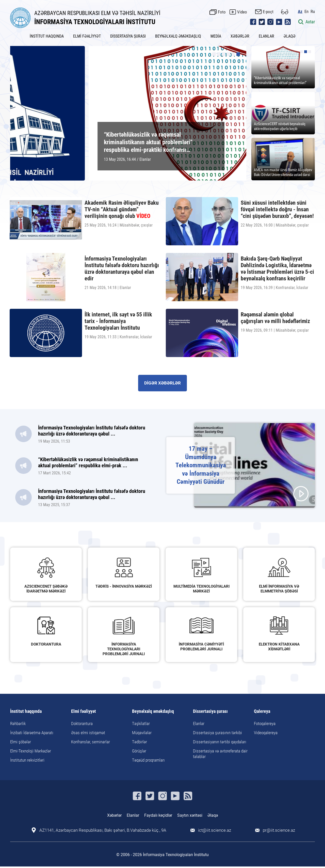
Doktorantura (82, 724)
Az (300, 12)
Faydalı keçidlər (158, 815)
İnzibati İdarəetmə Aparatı (32, 733)
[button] (214, 54)
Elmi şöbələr (21, 742)
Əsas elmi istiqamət (88, 733)
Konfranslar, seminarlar (91, 742)
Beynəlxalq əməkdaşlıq (153, 711)
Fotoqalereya (265, 724)
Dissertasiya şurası (210, 711)
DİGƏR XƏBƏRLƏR (162, 383)
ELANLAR (266, 36)
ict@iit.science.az (215, 830)
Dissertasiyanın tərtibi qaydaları (220, 742)
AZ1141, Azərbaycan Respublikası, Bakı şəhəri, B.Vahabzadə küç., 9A (103, 830)
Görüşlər (139, 751)
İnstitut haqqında (26, 711)
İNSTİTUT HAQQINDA (47, 36)
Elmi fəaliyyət (84, 711)
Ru (313, 12)
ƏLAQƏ (290, 36)
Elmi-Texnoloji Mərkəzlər (31, 751)
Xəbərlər (114, 815)
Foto (222, 12)
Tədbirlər (140, 742)
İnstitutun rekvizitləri (27, 760)
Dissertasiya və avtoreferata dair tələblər (220, 754)
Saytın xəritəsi (190, 815)
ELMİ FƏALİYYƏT (87, 36)
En (306, 12)
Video (242, 12)
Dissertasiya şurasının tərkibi (217, 733)
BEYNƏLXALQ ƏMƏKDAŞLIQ (178, 36)
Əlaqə (213, 815)
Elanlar (199, 724)
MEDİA (216, 36)
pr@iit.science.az (279, 830)
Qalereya (262, 711)
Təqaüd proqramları (148, 760)
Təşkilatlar (141, 724)
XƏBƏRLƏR (240, 36)
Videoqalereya (266, 733)
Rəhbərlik (18, 724)
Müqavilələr (142, 733)
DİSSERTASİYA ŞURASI (128, 36)
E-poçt (268, 12)
